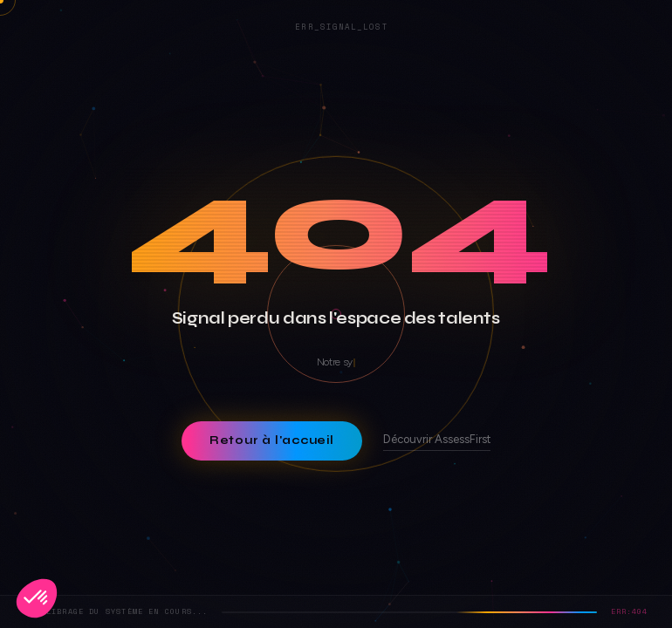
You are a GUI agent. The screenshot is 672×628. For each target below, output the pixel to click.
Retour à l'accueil (272, 440)
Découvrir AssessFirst (437, 440)
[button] (37, 598)
